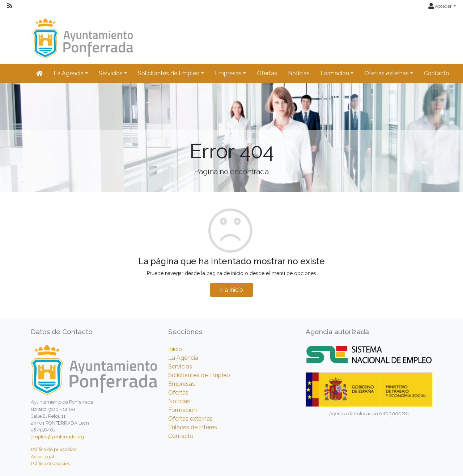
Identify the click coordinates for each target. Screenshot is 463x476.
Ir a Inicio (231, 290)
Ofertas (267, 73)
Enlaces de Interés (193, 427)
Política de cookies (50, 464)
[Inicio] (82, 35)
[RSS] (10, 6)
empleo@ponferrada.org (57, 437)
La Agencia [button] (69, 73)
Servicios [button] (111, 73)
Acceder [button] (440, 6)
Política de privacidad (54, 449)
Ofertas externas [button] (386, 73)
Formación (182, 410)
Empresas (182, 384)
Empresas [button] (228, 73)
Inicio (175, 349)
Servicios (180, 367)
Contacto (437, 73)
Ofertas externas (190, 419)
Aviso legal (43, 457)
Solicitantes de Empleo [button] (169, 73)
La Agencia (183, 358)
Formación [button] (335, 73)
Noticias (299, 73)
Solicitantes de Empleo (199, 375)
